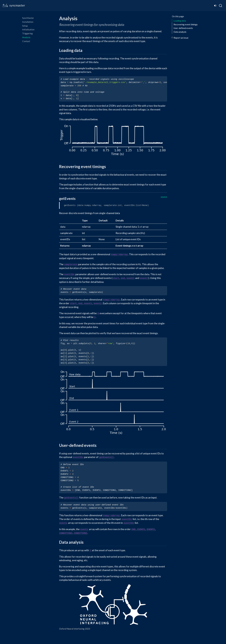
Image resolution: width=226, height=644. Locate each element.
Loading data (180, 21)
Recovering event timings (186, 24)
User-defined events (183, 28)
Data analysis (180, 32)
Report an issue (181, 38)
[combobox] (221, 5)
